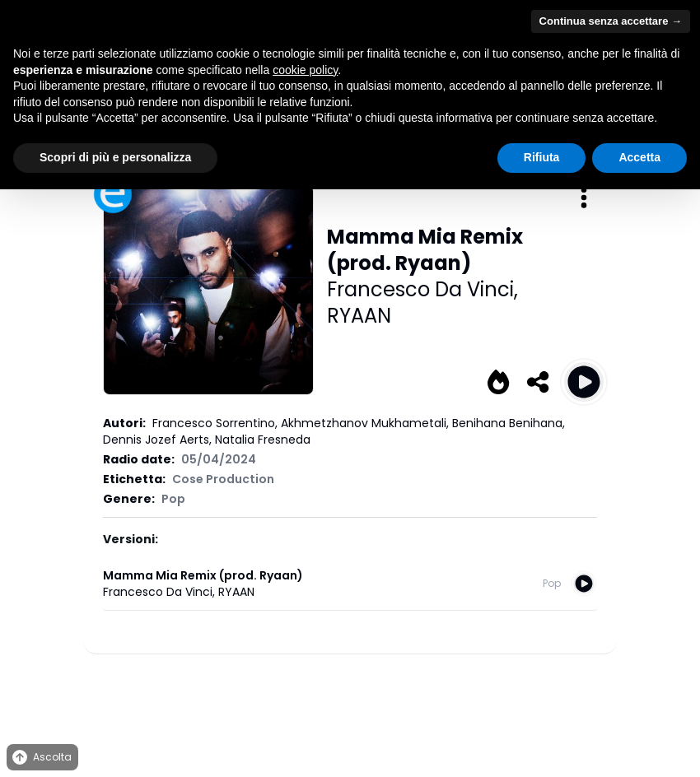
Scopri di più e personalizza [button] (115, 157)
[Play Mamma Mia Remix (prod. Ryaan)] (584, 382)
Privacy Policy (277, 693)
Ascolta (41, 758)
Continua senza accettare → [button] (611, 21)
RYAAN (359, 316)
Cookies (338, 693)
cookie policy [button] (305, 70)
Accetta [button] (639, 157)
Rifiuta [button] (542, 157)
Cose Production (223, 479)
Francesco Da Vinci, (422, 289)
